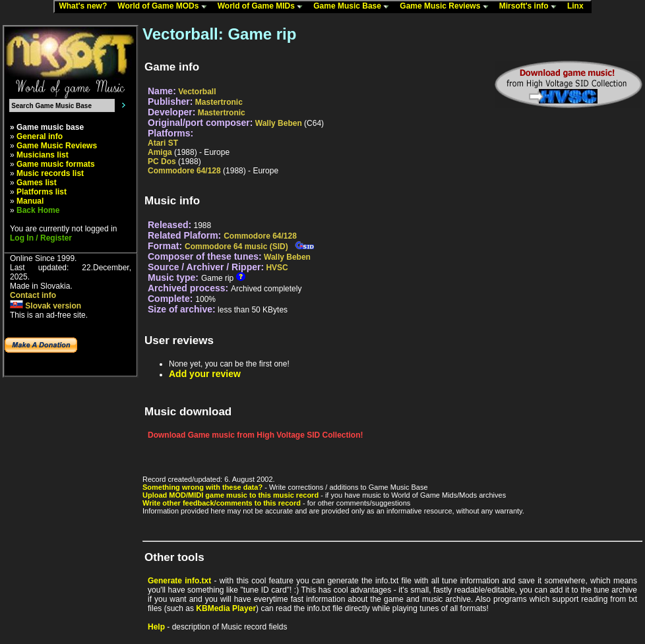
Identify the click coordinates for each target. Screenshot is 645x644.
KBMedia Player (226, 608)
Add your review (205, 374)
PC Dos (162, 161)
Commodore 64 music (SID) (236, 247)
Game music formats (56, 164)
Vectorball (197, 92)
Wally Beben (279, 123)
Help (156, 627)
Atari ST (163, 143)
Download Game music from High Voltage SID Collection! (255, 435)
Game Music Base (354, 7)
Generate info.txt (179, 581)
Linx (578, 7)
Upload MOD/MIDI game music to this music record (230, 495)
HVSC (277, 268)
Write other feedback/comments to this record (222, 503)
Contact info (33, 295)
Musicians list (43, 155)
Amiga (160, 152)
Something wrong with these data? (202, 487)
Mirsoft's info (531, 7)
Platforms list (42, 192)
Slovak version (46, 306)
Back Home (38, 210)
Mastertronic (219, 102)
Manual (30, 201)
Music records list (50, 173)
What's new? (86, 7)
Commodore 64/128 (184, 171)
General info (40, 136)
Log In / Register (41, 238)
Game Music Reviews (447, 7)
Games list (37, 183)
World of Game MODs (165, 7)
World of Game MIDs (263, 7)
